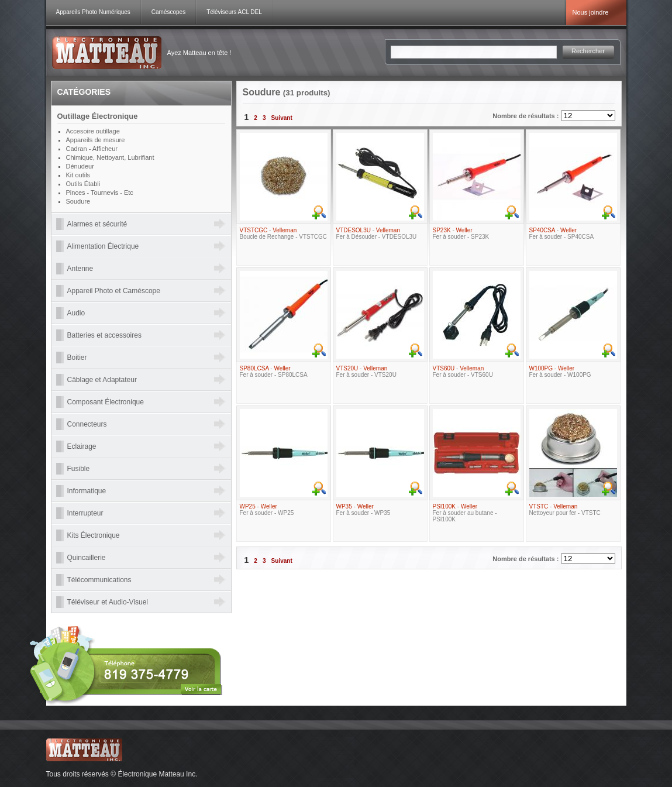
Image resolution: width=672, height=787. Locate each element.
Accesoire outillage (93, 131)
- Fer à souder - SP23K (461, 233)
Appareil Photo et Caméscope (114, 291)
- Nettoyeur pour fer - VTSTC (565, 510)
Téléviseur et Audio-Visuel (108, 602)
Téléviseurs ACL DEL (234, 12)
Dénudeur (80, 166)
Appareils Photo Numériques (93, 12)
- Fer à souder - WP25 (267, 510)
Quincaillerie (87, 558)
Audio (76, 313)
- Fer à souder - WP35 (363, 510)
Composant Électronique (106, 402)
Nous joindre (591, 12)
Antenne (80, 269)
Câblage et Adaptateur (102, 380)
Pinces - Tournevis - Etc (100, 193)
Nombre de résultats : (526, 116)
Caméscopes (168, 12)
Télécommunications (99, 580)
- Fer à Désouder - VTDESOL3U (377, 233)
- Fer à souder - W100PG (560, 372)
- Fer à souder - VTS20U (366, 372)
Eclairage (82, 446)
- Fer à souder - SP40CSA (562, 233)
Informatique (87, 491)
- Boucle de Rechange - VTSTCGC (284, 233)
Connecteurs (87, 424)
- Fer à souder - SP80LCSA (274, 372)
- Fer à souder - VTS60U (463, 372)
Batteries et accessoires (104, 335)
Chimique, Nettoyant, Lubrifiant (110, 157)
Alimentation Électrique (103, 246)
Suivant (282, 118)
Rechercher (588, 51)
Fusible (79, 469)
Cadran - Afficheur (92, 149)
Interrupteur (85, 513)
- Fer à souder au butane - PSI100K (465, 513)
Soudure (78, 201)
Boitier (77, 358)
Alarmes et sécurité (97, 224)
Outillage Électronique (98, 116)
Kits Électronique (94, 535)
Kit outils (78, 175)
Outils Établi (83, 184)
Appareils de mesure (96, 140)
